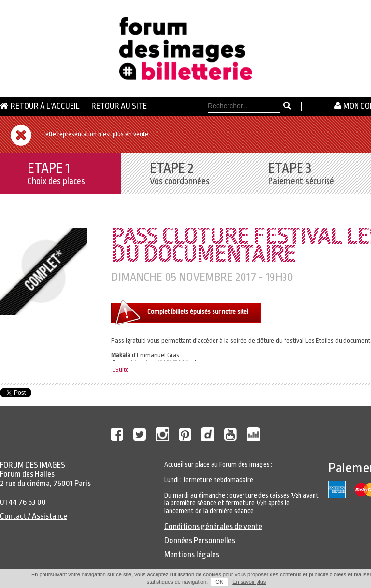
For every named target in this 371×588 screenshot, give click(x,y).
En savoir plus (249, 582)
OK (219, 582)
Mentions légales (192, 554)
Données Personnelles (200, 540)
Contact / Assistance (34, 516)
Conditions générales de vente (213, 526)
